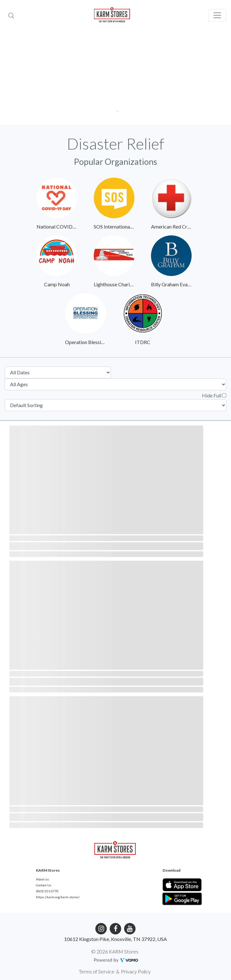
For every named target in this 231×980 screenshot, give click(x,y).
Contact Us (44, 885)
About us (42, 879)
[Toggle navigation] (217, 15)
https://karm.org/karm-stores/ (58, 897)
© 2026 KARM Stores (115, 951)
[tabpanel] (115, 78)
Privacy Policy (136, 971)
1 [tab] (115, 109)
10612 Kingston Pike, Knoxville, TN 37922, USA (115, 939)
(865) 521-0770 (47, 891)
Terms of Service (97, 971)
